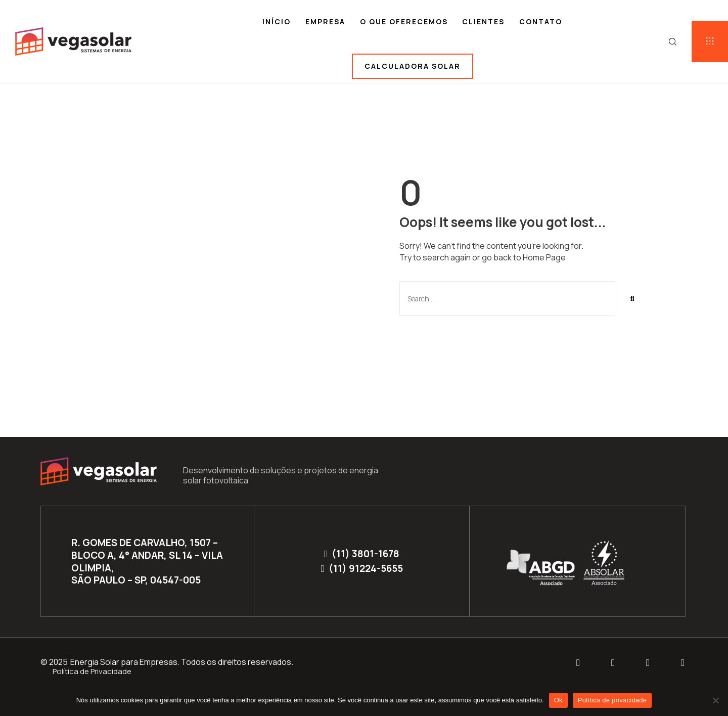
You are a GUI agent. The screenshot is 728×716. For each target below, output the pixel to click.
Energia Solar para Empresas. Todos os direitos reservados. (182, 662)
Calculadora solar (413, 66)
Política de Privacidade (92, 671)
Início (277, 21)
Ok (558, 700)
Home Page (544, 257)
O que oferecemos (404, 21)
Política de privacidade (612, 700)
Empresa (325, 21)
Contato (541, 21)
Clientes (483, 21)
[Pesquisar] (632, 298)
